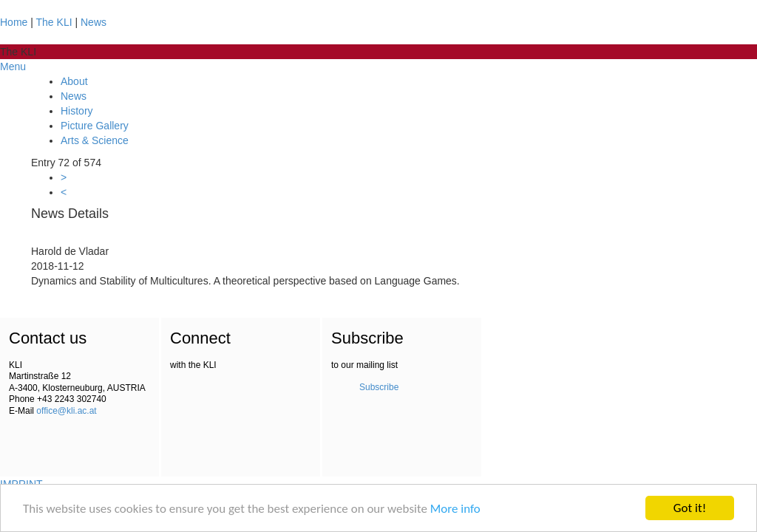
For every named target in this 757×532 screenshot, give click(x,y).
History (77, 111)
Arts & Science (95, 140)
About (74, 81)
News (94, 22)
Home (14, 22)
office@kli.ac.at (66, 411)
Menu (13, 66)
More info (455, 509)
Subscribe (379, 387)
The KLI (54, 22)
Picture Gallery (95, 126)
